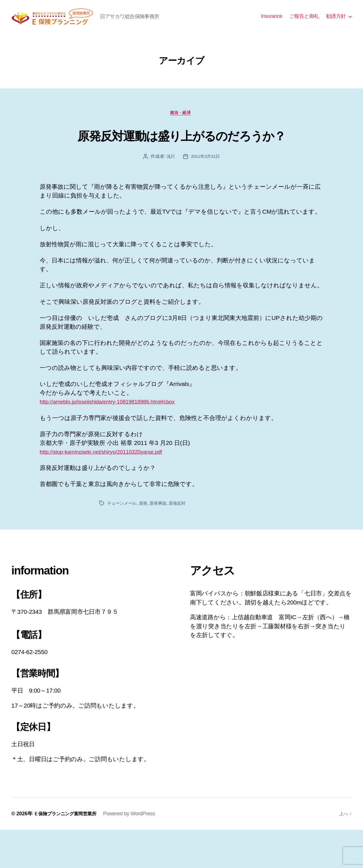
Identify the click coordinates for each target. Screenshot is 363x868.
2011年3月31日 (206, 195)
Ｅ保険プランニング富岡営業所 (69, 852)
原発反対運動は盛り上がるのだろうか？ (181, 162)
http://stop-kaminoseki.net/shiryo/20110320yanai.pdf (109, 490)
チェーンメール (123, 541)
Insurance (272, 24)
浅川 (170, 195)
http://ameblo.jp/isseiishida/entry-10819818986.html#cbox (116, 440)
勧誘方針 (336, 24)
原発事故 (161, 541)
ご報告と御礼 (304, 24)
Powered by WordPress (137, 852)
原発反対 (181, 541)
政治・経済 (181, 130)
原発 (145, 541)
